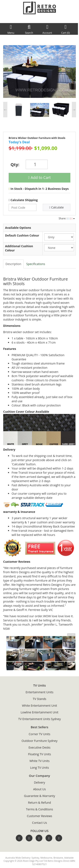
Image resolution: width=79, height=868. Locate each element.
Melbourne (46, 858)
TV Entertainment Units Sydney (40, 719)
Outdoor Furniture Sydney (39, 741)
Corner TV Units (39, 734)
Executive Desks (40, 747)
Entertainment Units (40, 692)
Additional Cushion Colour (19, 248)
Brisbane (58, 858)
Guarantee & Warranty (39, 796)
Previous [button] (5, 110)
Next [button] (74, 110)
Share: (67, 218)
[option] (39, 71)
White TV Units (39, 761)
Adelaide (69, 858)
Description (13, 264)
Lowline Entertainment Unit (39, 712)
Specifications (36, 264)
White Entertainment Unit (39, 706)
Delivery (39, 782)
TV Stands (40, 699)
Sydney (35, 858)
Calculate (56, 207)
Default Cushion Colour (22, 235)
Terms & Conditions (39, 809)
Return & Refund (39, 803)
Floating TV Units (39, 754)
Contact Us (39, 823)
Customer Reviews (39, 816)
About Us (40, 789)
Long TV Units (39, 768)
